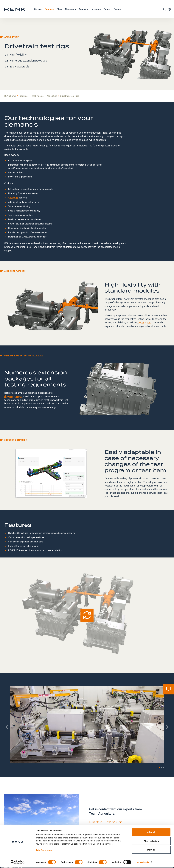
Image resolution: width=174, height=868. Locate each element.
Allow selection (151, 841)
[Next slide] (167, 709)
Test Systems (37, 78)
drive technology (13, 378)
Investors (96, 10)
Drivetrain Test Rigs (70, 78)
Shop (59, 10)
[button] (159, 749)
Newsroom (70, 10)
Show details (143, 863)
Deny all (151, 850)
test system (145, 304)
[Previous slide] (7, 709)
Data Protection (44, 850)
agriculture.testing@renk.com (108, 817)
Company (84, 10)
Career (107, 10)
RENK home (10, 78)
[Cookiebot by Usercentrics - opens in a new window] (18, 863)
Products (49, 10)
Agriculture (52, 78)
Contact (118, 10)
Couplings (13, 179)
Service (38, 10)
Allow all (151, 832)
